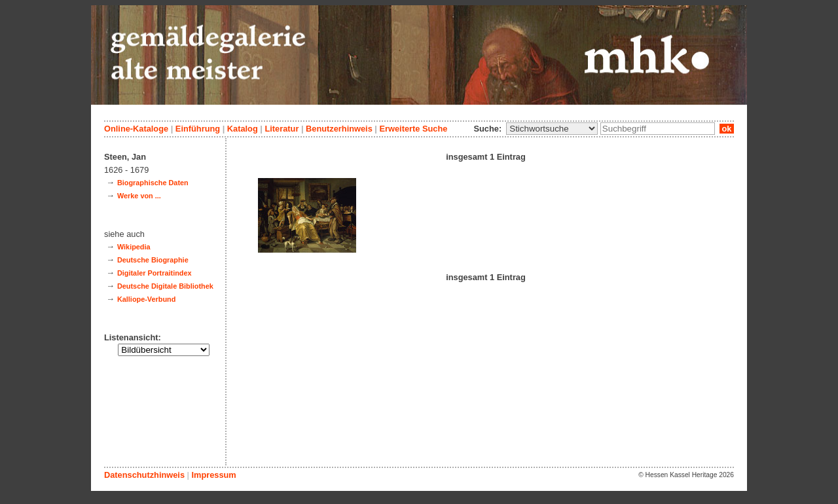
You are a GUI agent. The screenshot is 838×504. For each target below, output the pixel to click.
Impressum (213, 475)
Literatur (282, 129)
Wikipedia (134, 247)
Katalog (243, 129)
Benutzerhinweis (339, 129)
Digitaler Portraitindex (155, 273)
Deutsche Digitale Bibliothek (165, 286)
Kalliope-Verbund (146, 299)
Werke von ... (139, 196)
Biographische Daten (153, 183)
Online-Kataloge (136, 129)
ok (727, 129)
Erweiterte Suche (413, 129)
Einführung (198, 129)
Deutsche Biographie (153, 260)
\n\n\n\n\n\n (552, 129)
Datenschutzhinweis (144, 475)
